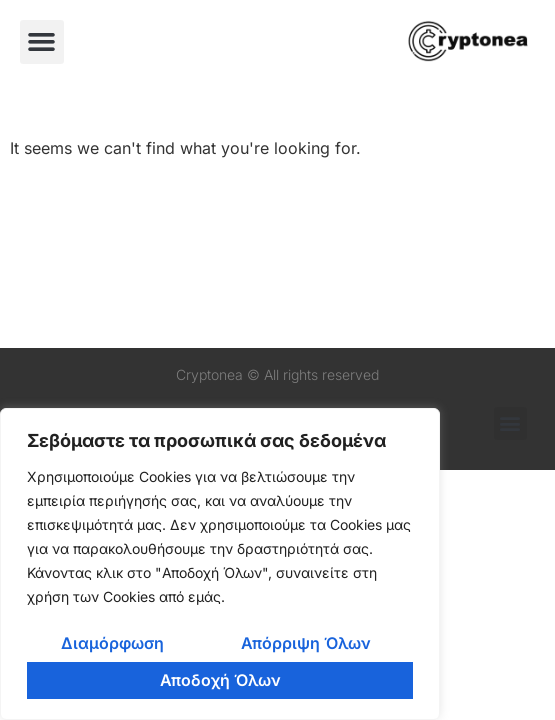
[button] (42, 42)
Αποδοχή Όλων (220, 680)
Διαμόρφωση (112, 643)
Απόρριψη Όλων (306, 643)
